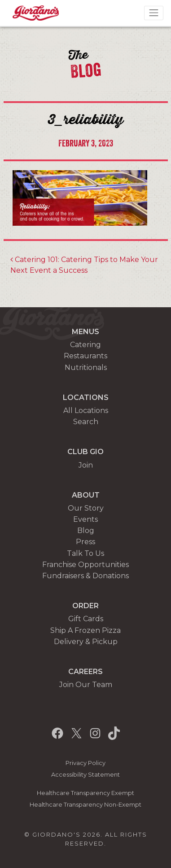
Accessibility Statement (85, 775)
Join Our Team (86, 685)
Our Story (86, 508)
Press (85, 542)
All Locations (86, 410)
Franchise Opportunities (85, 565)
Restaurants (85, 356)
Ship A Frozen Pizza (85, 630)
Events (85, 519)
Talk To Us (85, 553)
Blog (86, 531)
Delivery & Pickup (86, 642)
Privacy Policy (85, 763)
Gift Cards (86, 619)
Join (86, 465)
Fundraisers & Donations (85, 576)
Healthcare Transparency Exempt (85, 793)
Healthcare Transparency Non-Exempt (85, 805)
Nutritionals (86, 367)
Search (86, 422)
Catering (85, 345)
